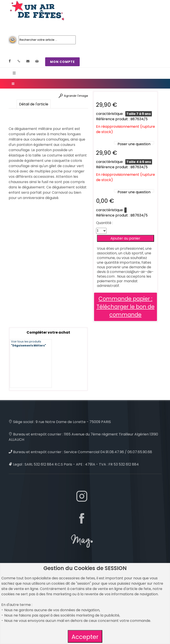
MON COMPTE (62, 62)
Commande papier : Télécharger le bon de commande (126, 307)
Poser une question (134, 144)
